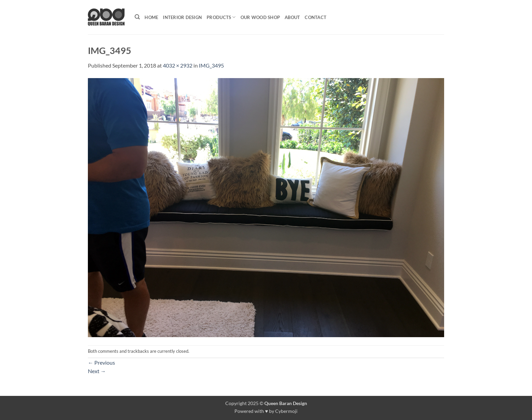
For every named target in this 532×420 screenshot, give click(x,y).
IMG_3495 (211, 65)
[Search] (137, 17)
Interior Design (182, 17)
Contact (316, 17)
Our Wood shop (260, 17)
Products (221, 17)
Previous (101, 362)
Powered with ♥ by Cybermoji (266, 411)
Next (97, 371)
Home (151, 17)
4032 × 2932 (178, 65)
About (292, 17)
